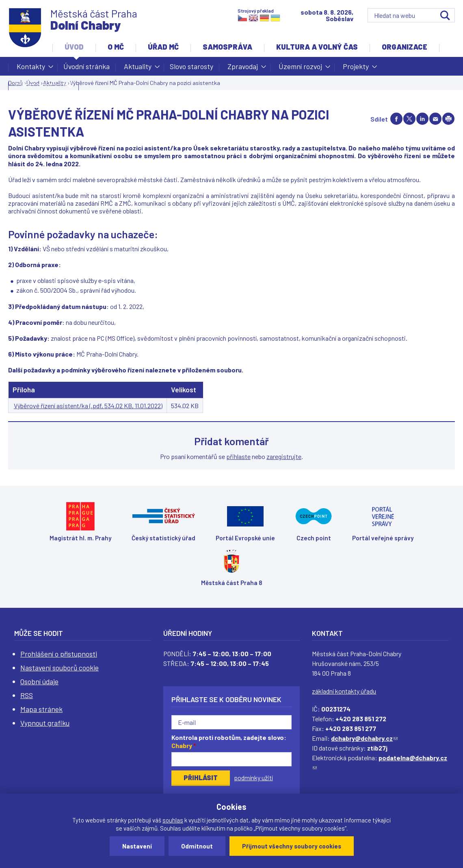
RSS (27, 695)
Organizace (405, 47)
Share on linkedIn (422, 119)
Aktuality (138, 69)
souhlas (173, 820)
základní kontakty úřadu (344, 691)
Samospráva (227, 47)
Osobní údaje (39, 681)
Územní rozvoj (300, 69)
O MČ (116, 47)
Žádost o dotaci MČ (43, 85)
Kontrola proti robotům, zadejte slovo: (229, 742)
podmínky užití (253, 778)
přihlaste (238, 456)
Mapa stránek (41, 709)
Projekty (356, 69)
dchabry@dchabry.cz (364, 738)
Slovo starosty (191, 66)
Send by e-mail (435, 119)
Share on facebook (396, 119)
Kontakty (31, 69)
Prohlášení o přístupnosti (59, 654)
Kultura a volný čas (317, 47)
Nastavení (137, 846)
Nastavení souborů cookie (59, 668)
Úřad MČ (163, 47)
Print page (448, 119)
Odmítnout (197, 846)
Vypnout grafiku (45, 723)
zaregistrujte (284, 456)
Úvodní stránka (87, 66)
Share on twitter (409, 119)
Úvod (74, 47)
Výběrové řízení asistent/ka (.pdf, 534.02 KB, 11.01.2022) (88, 406)
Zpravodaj (243, 69)
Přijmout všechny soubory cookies (292, 846)
